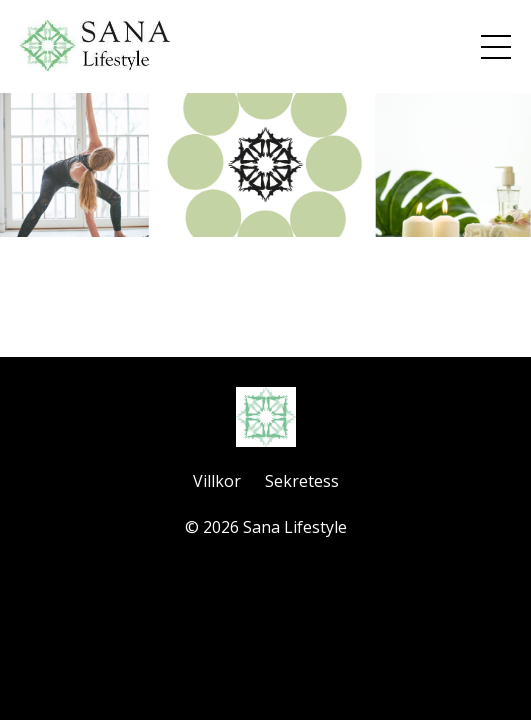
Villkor (217, 481)
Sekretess (302, 481)
